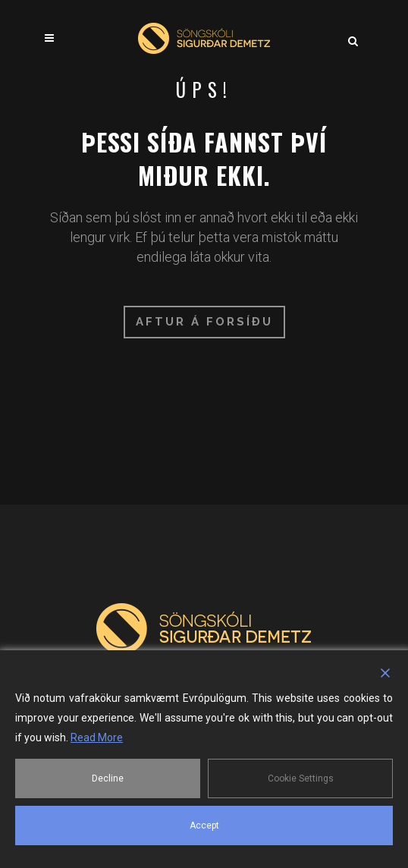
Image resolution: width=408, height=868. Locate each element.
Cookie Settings (301, 778)
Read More (97, 737)
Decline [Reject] (108, 778)
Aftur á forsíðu (204, 322)
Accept (204, 826)
